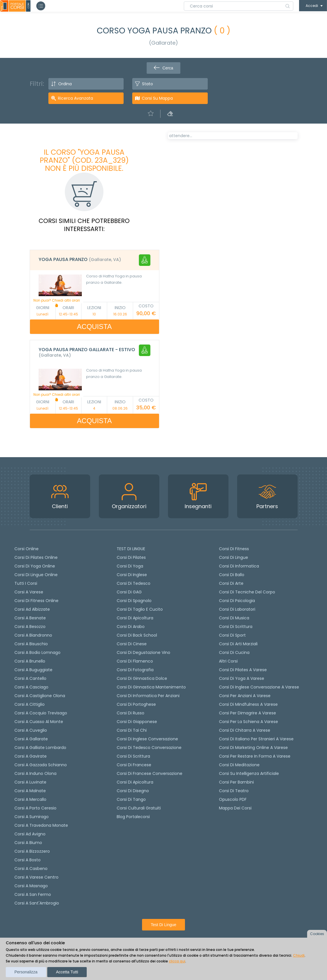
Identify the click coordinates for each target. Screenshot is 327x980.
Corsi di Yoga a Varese (242, 678)
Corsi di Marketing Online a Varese (253, 748)
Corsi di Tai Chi (132, 730)
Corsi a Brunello (30, 661)
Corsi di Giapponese (137, 722)
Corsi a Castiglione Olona (40, 696)
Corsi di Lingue (234, 557)
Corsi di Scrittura (236, 627)
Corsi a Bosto (28, 860)
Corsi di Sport (232, 635)
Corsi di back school (137, 635)
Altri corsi (228, 661)
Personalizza (26, 972)
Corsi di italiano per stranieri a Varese (256, 739)
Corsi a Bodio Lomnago (37, 652)
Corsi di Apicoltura (135, 782)
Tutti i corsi (26, 583)
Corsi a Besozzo (30, 627)
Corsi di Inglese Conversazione (147, 739)
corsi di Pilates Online (36, 557)
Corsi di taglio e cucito (140, 609)
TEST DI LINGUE (131, 549)
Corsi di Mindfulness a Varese (248, 704)
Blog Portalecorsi (133, 817)
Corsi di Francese (134, 765)
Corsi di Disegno (133, 791)
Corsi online (27, 549)
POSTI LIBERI (277, 140)
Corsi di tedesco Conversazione (149, 748)
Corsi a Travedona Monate (41, 825)
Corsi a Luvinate (30, 782)
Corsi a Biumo (28, 843)
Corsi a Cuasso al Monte (39, 722)
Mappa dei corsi (235, 808)
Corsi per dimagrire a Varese (247, 713)
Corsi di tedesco (134, 583)
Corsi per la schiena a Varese (248, 722)
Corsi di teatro (234, 791)
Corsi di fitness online (36, 601)
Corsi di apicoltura (135, 618)
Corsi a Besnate (30, 618)
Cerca (163, 68)
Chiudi (299, 955)
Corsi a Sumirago (32, 817)
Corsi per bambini (236, 782)
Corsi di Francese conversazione (150, 773)
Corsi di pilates (131, 557)
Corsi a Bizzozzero (32, 851)
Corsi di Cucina (234, 652)
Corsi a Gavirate (31, 756)
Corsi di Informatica (239, 566)
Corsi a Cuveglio (31, 730)
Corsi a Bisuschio (31, 644)
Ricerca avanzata (75, 98)
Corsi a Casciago (31, 687)
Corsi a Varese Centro (36, 877)
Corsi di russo (131, 713)
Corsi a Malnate (30, 791)
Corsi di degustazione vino (143, 652)
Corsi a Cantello (30, 678)
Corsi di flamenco (135, 661)
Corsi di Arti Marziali (238, 644)
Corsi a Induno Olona (35, 773)
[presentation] (175, 156)
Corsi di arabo (131, 627)
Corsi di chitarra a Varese (245, 730)
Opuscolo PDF (233, 799)
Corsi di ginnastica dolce (142, 678)
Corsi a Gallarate (31, 739)
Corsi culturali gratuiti (139, 808)
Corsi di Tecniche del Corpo (247, 592)
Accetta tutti (67, 972)
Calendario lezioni (191, 226)
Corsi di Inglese (132, 575)
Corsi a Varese (29, 592)
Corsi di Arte (231, 583)
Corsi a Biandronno (33, 635)
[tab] (94, 260)
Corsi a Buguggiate (33, 670)
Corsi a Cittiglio (30, 704)
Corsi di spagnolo (134, 601)
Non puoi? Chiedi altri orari (57, 302)
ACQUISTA (94, 327)
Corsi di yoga (130, 566)
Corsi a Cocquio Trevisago (41, 713)
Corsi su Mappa (157, 98)
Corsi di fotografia (135, 670)
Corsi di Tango (131, 799)
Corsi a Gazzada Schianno (41, 765)
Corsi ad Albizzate (32, 609)
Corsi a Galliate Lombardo (40, 748)
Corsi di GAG (129, 592)
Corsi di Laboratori (237, 609)
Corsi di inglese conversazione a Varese (259, 687)
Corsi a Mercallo (30, 799)
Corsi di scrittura (133, 756)
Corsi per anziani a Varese (245, 696)
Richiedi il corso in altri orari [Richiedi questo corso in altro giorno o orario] (208, 254)
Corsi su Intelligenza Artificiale (249, 773)
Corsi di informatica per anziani (148, 696)
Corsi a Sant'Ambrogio (37, 903)
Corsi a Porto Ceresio (35, 808)
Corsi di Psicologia (237, 601)
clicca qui (177, 961)
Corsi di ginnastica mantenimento (151, 687)
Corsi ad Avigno (30, 834)
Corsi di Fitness (234, 549)
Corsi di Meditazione (239, 765)
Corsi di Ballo (232, 575)
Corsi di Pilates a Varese (243, 670)
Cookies (317, 934)
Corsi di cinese (132, 644)
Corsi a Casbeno (31, 869)
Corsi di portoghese (136, 704)
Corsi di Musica (234, 618)
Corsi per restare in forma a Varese (255, 756)
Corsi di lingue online (36, 575)
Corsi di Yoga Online (35, 566)
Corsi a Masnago (31, 886)
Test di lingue (163, 925)
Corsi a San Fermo (33, 894)
